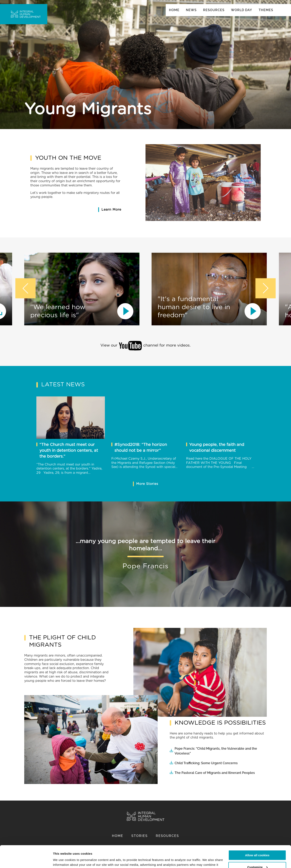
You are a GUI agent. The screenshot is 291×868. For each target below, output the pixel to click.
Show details (62, 860)
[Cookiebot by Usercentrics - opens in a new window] (26, 860)
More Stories (147, 484)
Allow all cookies (257, 835)
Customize (257, 846)
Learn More (111, 210)
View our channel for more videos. (146, 346)
